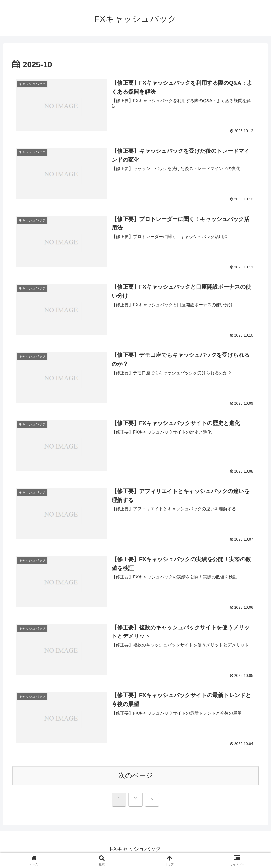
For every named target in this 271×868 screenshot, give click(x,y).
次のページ (136, 777)
